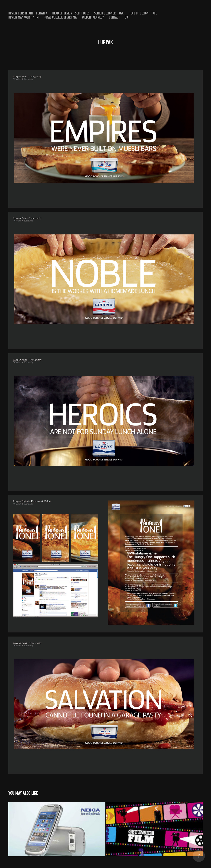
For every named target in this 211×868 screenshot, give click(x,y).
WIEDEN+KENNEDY (93, 17)
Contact (114, 17)
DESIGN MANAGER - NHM (24, 17)
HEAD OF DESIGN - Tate (143, 13)
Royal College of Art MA (60, 17)
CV (126, 17)
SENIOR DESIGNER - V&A (109, 13)
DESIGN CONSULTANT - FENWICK (28, 13)
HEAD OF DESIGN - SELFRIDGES (71, 13)
